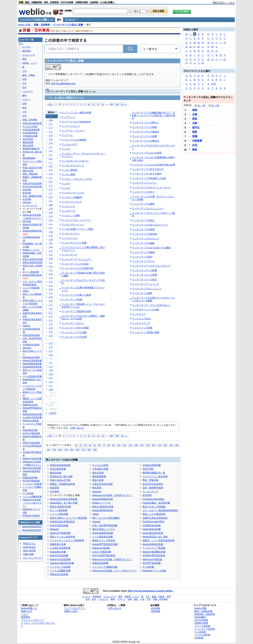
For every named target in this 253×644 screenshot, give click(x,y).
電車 (24, 59)
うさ (51, 158)
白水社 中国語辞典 (102, 552)
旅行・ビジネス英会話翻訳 (106, 518)
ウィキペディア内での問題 (75, 328)
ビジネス (27, 47)
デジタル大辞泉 (100, 465)
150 (148, 445)
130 (136, 445)
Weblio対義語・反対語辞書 (156, 503)
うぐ (51, 305)
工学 (24, 71)
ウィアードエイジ (71, 126)
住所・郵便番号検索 (153, 488)
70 (104, 445)
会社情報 (155, 608)
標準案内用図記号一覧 (154, 473)
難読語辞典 (56, 473)
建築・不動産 (29, 75)
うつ (51, 185)
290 (95, 449)
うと (51, 193)
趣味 (24, 95)
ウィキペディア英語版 (154, 548)
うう (51, 128)
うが (51, 297)
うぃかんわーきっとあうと (75, 161)
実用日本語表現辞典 (60, 465)
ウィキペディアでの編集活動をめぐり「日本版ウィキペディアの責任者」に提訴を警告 (153, 115)
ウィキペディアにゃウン (144, 183)
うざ (51, 316)
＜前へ (50, 104)
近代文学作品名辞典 (153, 484)
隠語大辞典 (98, 480)
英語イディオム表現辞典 (62, 537)
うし (51, 162)
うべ (51, 366)
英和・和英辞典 (51, 2)
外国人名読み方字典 (60, 480)
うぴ (51, 378)
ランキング (70, 20)
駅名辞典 (97, 488)
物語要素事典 (99, 476)
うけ (51, 151)
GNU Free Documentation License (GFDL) (150, 591)
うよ (51, 262)
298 (111, 104)
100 (119, 445)
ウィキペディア (69, 255)
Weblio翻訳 (200, 617)
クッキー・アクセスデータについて (38, 624)
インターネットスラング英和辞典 (67, 540)
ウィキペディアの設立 (143, 220)
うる (51, 274)
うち (51, 182)
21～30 (215, 105)
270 (83, 449)
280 (89, 449)
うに (51, 201)
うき (51, 143)
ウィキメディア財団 (142, 328)
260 (78, 449)
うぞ (51, 332)
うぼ (51, 370)
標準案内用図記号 (31, 149)
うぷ (51, 382)
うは (51, 216)
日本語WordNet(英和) (153, 522)
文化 (24, 83)
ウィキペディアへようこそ (145, 284)
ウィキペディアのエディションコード (151, 187)
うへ (51, 228)
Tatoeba (96, 522)
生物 (24, 103)
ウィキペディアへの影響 (144, 270)
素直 (195, 119)
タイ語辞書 (148, 567)
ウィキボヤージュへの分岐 (145, 310)
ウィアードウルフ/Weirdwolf (76, 122)
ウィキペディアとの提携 (144, 136)
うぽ (51, 389)
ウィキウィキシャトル (73, 193)
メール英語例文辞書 (103, 537)
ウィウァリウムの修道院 (74, 140)
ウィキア (66, 188)
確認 (195, 110)
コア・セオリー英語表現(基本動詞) (160, 510)
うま (51, 235)
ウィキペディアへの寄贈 (144, 275)
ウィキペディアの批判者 (144, 234)
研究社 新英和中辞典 (61, 507)
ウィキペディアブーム (143, 261)
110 (124, 445)
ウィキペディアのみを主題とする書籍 (151, 248)
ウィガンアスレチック (73, 165)
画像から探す (71, 611)
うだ (51, 335)
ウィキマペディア (141, 323)
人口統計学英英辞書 (60, 548)
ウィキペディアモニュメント (147, 289)
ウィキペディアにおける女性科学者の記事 (153, 165)
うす (51, 166)
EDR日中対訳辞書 (59, 556)
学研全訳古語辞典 (59, 574)
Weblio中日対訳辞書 (60, 559)
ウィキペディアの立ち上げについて (150, 225)
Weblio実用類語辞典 (103, 499)
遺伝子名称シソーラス (104, 529)
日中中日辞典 (67, 2)
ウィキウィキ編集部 (72, 197)
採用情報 (155, 611)
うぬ (51, 205)
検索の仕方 (27, 611)
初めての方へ (219, 2)
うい (51, 124)
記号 (214, 84)
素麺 (195, 136)
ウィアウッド (68, 117)
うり (51, 270)
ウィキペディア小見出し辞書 (68, 25)
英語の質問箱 (29, 551)
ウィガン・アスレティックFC (77, 179)
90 (113, 445)
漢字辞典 (147, 495)
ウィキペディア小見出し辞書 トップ (37, 20)
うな (51, 197)
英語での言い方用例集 (154, 507)
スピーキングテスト (33, 558)
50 (95, 445)
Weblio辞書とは (29, 608)
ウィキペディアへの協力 (144, 279)
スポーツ (27, 99)
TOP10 (187, 105)
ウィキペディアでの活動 (74, 332)
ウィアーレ (67, 135)
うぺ (51, 386)
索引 (59, 20)
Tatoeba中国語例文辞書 (62, 563)
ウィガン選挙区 (69, 170)
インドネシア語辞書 (60, 567)
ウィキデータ (68, 211)
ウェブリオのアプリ (75, 608)
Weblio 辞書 (24, 25)
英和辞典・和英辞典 (205, 614)
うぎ (51, 301)
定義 (195, 114)
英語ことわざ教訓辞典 (154, 514)
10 (89, 104)
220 (54, 449)
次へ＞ (124, 104)
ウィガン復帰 (68, 174)
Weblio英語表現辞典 (153, 533)
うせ (51, 170)
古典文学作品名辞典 (103, 484)
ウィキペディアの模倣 (143, 252)
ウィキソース (68, 206)
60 (99, 445)
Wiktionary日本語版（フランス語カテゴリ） (115, 571)
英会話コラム (29, 543)
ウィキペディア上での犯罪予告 (77, 268)
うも (51, 251)
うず (51, 324)
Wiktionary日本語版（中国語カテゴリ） (112, 559)
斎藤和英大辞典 (58, 544)
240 (66, 449)
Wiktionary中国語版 (152, 559)
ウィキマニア (139, 314)
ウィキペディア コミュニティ (77, 259)
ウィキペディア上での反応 (75, 264)
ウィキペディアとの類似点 (145, 141)
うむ (51, 243)
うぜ (51, 328)
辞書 (21, 2)
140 (142, 445)
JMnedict (54, 529)
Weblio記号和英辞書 (60, 533)
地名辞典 (54, 488)
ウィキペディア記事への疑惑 (76, 295)
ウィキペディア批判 (142, 257)
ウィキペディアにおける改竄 (147, 153)
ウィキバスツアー (71, 234)
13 (103, 104)
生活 (24, 87)
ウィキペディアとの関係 (144, 127)
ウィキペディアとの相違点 (145, 132)
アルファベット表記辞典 (155, 476)
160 (153, 445)
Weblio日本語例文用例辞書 (64, 499)
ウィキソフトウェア (72, 202)
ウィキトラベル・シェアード (76, 220)
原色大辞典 (98, 473)
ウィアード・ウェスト (73, 131)
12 (98, 104)
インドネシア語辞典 (205, 629)
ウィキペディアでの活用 (74, 337)
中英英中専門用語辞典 (154, 556)
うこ (51, 155)
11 (94, 104)
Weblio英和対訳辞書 (153, 544)
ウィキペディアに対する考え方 (148, 169)
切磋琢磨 (197, 141)
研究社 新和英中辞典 (103, 507)
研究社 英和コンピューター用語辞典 (69, 518)
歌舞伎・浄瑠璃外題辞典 (62, 484)
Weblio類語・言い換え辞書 (64, 503)
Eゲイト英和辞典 (59, 510)
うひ (51, 220)
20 (81, 445)
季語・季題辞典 (150, 480)
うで (51, 347)
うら (51, 266)
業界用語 (27, 51)
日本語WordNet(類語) (153, 499)
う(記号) (52, 413)
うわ (51, 286)
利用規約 (25, 617)
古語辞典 (94, 2)
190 (171, 445)
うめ (51, 247)
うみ (51, 239)
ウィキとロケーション (73, 224)
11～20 (201, 105)
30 (85, 445)
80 (109, 445)
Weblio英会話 (29, 547)
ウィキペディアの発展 (143, 229)
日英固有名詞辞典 (152, 525)
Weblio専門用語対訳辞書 (105, 544)
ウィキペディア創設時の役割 (76, 311)
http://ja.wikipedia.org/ (63, 83)
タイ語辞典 (200, 632)
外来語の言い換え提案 (61, 476)
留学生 (196, 127)
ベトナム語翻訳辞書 (60, 571)
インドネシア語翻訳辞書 (105, 567)
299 (117, 104)
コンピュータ (29, 55)
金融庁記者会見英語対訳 (155, 518)
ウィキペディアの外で (143, 192)
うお (51, 135)
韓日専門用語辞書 (152, 563)
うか (51, 139)
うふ (51, 224)
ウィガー (66, 184)
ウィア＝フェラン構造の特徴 (76, 113)
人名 (24, 112)
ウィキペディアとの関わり (145, 123)
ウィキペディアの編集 (143, 243)
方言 (24, 116)
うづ (51, 343)
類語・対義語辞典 (34, 2)
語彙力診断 (28, 554)
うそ (51, 174)
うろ (51, 282)
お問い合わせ (77, 428)
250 (72, 449)
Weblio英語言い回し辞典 (155, 537)
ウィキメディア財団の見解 (145, 332)
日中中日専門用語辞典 (104, 556)
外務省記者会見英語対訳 (62, 522)
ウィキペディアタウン (73, 323)
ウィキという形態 (71, 216)
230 (60, 449)
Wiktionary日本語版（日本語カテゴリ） (112, 495)
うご (51, 312)
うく (51, 147)
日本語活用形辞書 (152, 465)
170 (159, 445)
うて (51, 189)
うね (51, 208)
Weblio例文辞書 (58, 552)
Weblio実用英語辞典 (103, 510)
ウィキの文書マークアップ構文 (77, 229)
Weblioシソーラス (101, 503)
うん (51, 293)
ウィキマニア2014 (141, 319)
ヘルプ (231, 2)
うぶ (51, 363)
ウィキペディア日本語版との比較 (149, 178)
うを (51, 289)
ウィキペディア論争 (142, 293)
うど (51, 351)
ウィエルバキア (69, 144)
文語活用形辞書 (58, 469)
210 (49, 449)
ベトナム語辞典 (202, 635)
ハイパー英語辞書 (59, 514)
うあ (51, 120)
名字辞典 (54, 492)
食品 (24, 108)
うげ (51, 309)
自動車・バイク (30, 63)
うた (51, 178)
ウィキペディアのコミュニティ (148, 208)
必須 (195, 145)
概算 (195, 150)
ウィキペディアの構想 (143, 204)
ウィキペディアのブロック (145, 239)
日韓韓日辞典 (82, 2)
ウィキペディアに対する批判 (147, 174)
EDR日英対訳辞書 (59, 525)
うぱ (51, 374)
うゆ (51, 258)
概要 (195, 132)
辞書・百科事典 (42, 25)
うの (51, 212)
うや (51, 255)
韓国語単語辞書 (100, 563)
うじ (51, 320)
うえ (51, 131)
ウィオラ (66, 149)
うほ (51, 232)
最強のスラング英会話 (104, 540)
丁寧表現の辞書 (100, 469)
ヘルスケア (28, 91)
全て (21, 44)
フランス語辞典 (202, 626)
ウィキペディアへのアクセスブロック (151, 266)
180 (165, 445)
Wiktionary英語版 (101, 548)
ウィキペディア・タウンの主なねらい (151, 305)
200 (177, 445)
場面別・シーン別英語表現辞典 (158, 540)
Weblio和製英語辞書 (103, 533)
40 (90, 445)
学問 (24, 79)
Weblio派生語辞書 (152, 529)
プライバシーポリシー (32, 620)
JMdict (95, 514)
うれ (51, 278)
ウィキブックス (69, 238)
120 (130, 445)
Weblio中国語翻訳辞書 (154, 552)
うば (51, 355)
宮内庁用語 (148, 469)
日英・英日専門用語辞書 (105, 525)
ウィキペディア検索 (72, 300)
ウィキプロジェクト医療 (74, 243)
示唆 (195, 123)
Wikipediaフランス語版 (154, 571)
